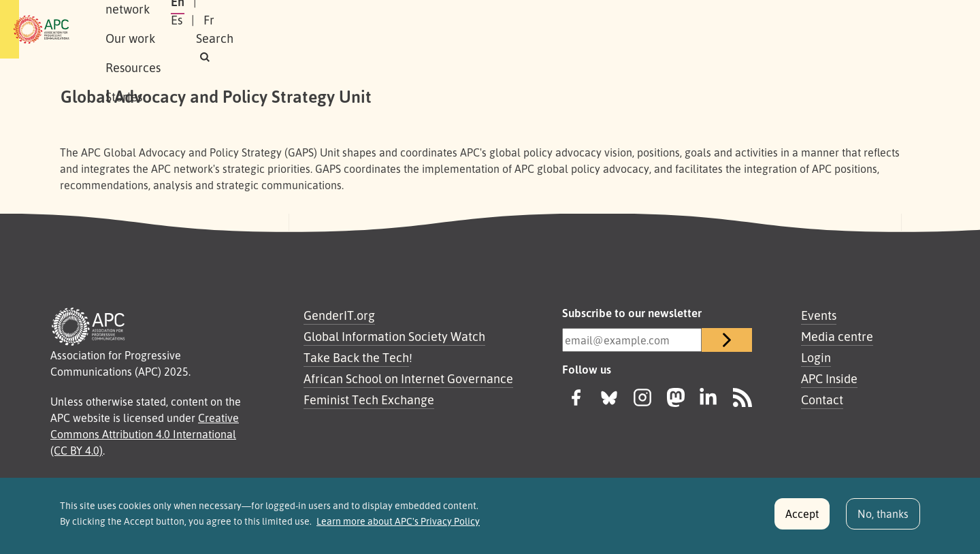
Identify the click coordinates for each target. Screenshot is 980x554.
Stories (451, 29)
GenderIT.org (339, 315)
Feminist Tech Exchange (369, 400)
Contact (822, 400)
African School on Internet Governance (408, 378)
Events (819, 315)
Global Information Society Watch (394, 336)
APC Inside (829, 378)
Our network (232, 29)
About (162, 29)
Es (778, 29)
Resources (384, 29)
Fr (810, 29)
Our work (311, 29)
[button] (894, 30)
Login (816, 357)
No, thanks (883, 519)
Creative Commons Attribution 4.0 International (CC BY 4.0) (145, 434)
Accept (802, 519)
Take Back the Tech (356, 357)
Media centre (837, 336)
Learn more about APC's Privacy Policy (398, 526)
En (744, 29)
